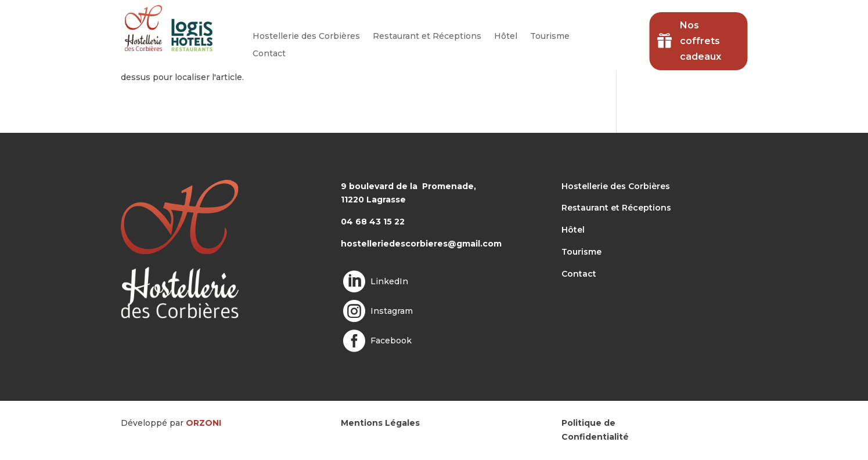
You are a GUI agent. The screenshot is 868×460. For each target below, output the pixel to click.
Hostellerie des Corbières (306, 37)
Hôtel (506, 37)
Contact (269, 54)
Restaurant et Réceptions (427, 37)
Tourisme (550, 37)
